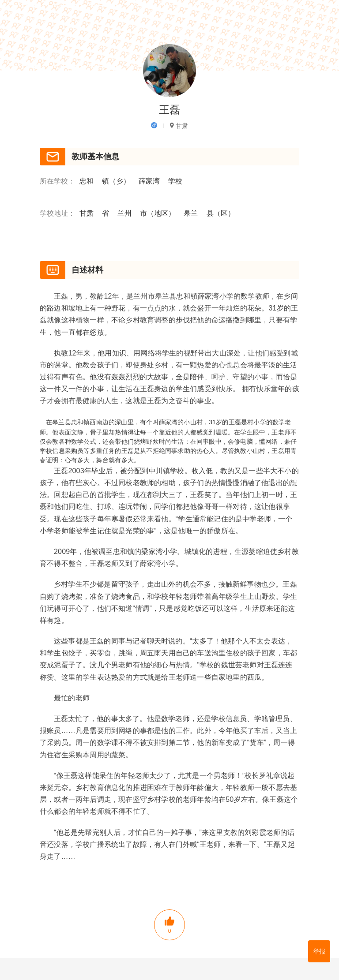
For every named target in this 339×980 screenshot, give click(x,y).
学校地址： (57, 214)
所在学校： (57, 182)
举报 (319, 951)
